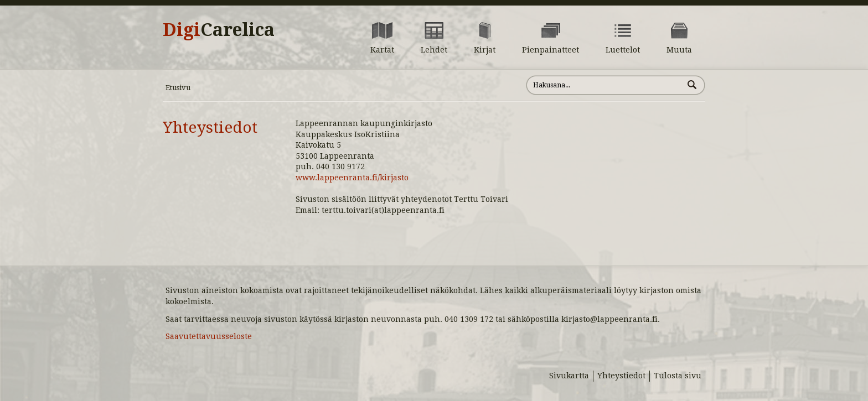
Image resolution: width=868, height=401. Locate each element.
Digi (219, 30)
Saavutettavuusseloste (209, 336)
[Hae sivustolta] (605, 85)
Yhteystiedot (210, 127)
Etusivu (178, 88)
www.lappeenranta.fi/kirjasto (352, 178)
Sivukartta (569, 376)
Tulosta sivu (678, 376)
